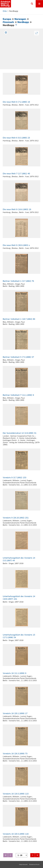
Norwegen (20, 19)
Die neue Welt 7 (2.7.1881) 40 (16, 174)
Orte (5, 11)
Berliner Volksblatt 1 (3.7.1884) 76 (18, 281)
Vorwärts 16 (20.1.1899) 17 (15, 713)
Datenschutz (34, 864)
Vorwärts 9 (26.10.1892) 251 (16, 518)
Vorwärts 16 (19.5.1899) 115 (16, 794)
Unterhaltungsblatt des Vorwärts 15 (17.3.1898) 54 (19, 636)
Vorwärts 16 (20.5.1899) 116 (16, 834)
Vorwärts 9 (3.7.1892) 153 (15, 478)
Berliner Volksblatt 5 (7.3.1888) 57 (18, 357)
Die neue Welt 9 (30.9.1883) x (16, 245)
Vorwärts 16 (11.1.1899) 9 (15, 673)
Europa (7, 19)
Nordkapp (23, 22)
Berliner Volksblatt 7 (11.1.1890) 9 (18, 395)
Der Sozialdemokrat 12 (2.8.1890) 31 (20, 433)
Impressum (23, 864)
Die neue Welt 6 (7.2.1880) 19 (16, 102)
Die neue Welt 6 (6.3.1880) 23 (16, 138)
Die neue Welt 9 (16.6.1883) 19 (17, 209)
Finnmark (8, 22)
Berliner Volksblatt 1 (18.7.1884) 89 (19, 319)
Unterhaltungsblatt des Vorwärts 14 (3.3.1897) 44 (19, 559)
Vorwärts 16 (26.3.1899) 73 (15, 754)
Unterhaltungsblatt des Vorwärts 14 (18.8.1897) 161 (19, 598)
